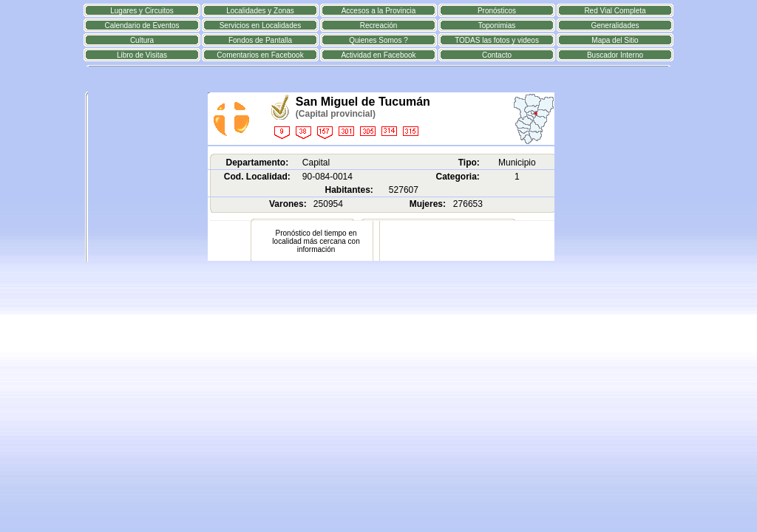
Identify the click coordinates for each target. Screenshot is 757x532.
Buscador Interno (615, 55)
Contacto (497, 55)
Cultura (142, 40)
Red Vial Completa (615, 11)
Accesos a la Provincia (379, 11)
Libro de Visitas (142, 55)
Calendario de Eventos (142, 25)
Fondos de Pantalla (260, 40)
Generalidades (615, 25)
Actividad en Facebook (378, 55)
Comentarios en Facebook (260, 55)
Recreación (379, 25)
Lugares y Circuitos (142, 11)
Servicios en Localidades (261, 25)
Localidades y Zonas (260, 11)
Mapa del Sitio (615, 40)
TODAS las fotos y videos (497, 40)
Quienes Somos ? (378, 40)
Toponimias (497, 25)
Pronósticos (497, 11)
